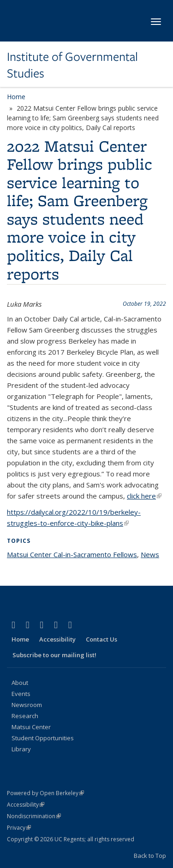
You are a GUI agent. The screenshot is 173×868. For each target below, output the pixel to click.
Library (21, 749)
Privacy (19, 828)
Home (16, 97)
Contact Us (101, 639)
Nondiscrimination (34, 816)
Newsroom (27, 705)
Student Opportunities (43, 738)
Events (21, 694)
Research (25, 716)
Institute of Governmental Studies (72, 65)
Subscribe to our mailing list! (54, 655)
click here (144, 496)
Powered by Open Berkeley (45, 793)
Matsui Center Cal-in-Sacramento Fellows (72, 554)
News (150, 554)
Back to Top (150, 856)
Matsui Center (31, 727)
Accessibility (57, 639)
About (20, 683)
